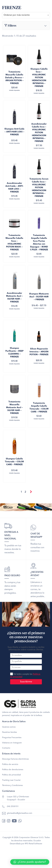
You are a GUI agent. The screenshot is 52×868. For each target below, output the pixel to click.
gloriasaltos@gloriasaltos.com (20, 813)
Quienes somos (9, 727)
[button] (30, 862)
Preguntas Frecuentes (12, 738)
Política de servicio (10, 764)
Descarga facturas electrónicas (15, 759)
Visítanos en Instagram (12, 743)
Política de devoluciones (13, 770)
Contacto (6, 748)
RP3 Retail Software (33, 844)
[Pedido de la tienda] (26, 15)
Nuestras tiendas (9, 732)
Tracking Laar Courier (11, 780)
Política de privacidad (11, 775)
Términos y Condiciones (12, 785)
